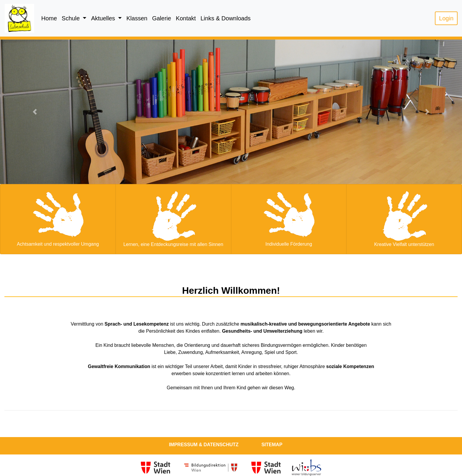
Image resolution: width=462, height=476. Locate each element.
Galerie (161, 18)
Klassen (137, 18)
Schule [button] (71, 18)
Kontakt (186, 18)
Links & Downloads (225, 18)
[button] (35, 112)
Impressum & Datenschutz (204, 445)
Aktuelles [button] (104, 18)
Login (446, 18)
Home (49, 18)
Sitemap (272, 445)
